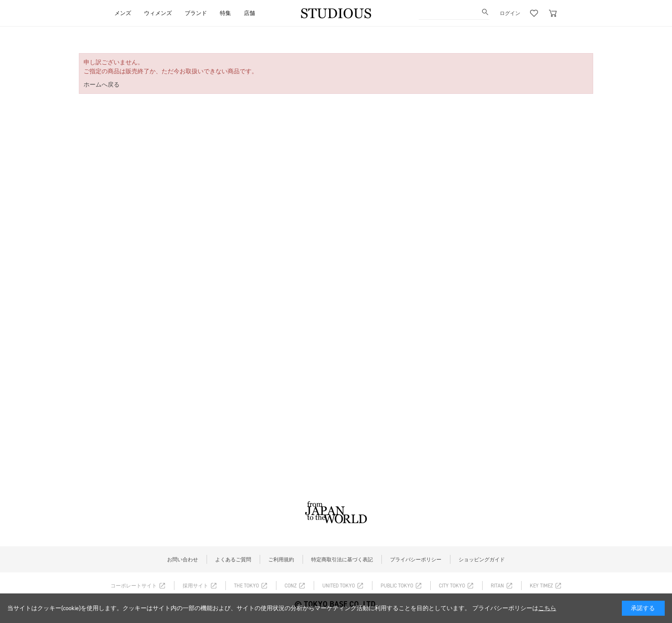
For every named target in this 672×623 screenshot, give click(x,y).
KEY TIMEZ (541, 586)
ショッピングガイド (482, 560)
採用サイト (195, 586)
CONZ (291, 586)
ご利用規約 (281, 560)
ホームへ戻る (102, 85)
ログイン (510, 13)
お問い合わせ (183, 560)
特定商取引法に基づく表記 (342, 560)
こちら (547, 608)
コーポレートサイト (134, 586)
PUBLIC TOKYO (397, 586)
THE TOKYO (246, 586)
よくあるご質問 (233, 560)
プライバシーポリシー (416, 560)
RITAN (497, 586)
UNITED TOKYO (339, 586)
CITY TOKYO (452, 586)
